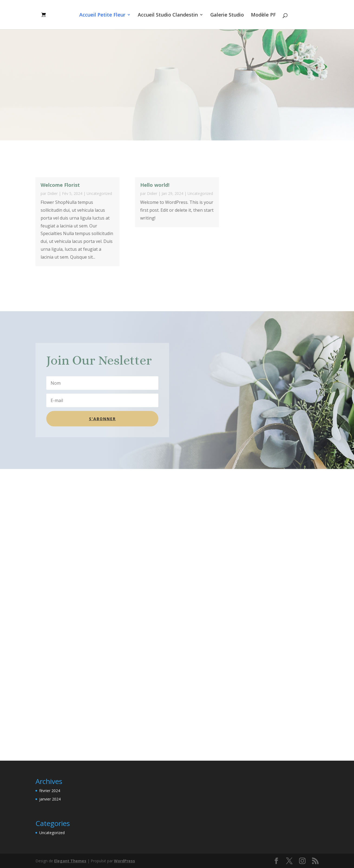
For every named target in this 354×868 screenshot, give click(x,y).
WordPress (124, 861)
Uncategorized (99, 193)
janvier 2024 (50, 799)
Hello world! (155, 185)
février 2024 (50, 791)
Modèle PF (263, 15)
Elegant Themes (70, 861)
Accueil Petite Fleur (102, 15)
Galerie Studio (227, 15)
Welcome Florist (60, 185)
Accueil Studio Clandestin (168, 15)
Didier (53, 193)
